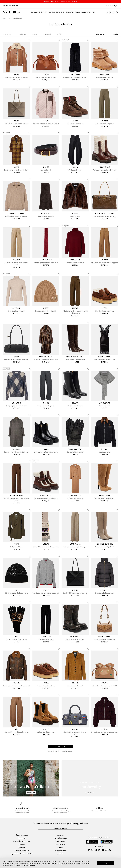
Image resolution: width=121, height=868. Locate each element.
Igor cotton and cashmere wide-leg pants (105, 263)
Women (5, 6)
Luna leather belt (46, 170)
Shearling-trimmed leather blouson (16, 77)
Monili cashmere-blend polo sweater (16, 216)
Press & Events (60, 844)
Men (10, 6)
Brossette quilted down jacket (105, 593)
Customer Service (22, 835)
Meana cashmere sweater (16, 311)
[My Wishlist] (113, 12)
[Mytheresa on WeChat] (110, 850)
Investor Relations (60, 851)
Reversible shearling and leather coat (46, 360)
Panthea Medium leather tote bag (105, 216)
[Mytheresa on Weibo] (106, 850)
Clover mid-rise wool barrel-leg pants (16, 732)
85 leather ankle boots (75, 406)
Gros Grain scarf (105, 406)
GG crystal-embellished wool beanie (16, 593)
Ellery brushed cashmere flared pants (75, 77)
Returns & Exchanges (22, 851)
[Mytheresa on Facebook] (92, 850)
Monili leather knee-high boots (75, 360)
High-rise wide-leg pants (46, 639)
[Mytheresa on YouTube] (103, 850)
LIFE (17, 6)
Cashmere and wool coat (75, 498)
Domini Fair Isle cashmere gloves (16, 639)
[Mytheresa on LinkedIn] (89, 850)
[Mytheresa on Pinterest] (96, 850)
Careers (60, 847)
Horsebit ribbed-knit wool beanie (46, 311)
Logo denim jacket (105, 452)
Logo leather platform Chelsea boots (46, 452)
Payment (22, 844)
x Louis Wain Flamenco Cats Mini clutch (105, 686)
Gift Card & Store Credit (22, 841)
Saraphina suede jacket (75, 686)
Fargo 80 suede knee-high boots (105, 498)
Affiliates (60, 854)
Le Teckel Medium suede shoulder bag (16, 360)
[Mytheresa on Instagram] (99, 850)
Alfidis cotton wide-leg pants (105, 124)
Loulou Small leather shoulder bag (105, 639)
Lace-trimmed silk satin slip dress (105, 360)
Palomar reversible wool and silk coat (16, 452)
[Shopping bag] (117, 12)
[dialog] (60, 863)
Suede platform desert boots (46, 686)
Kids (14, 6)
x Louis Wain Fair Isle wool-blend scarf (46, 547)
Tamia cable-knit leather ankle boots (105, 170)
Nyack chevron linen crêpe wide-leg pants (75, 547)
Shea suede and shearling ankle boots (46, 498)
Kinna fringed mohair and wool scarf (46, 263)
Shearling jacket (75, 216)
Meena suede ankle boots (105, 77)
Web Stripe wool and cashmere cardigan (46, 593)
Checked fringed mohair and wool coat (16, 170)
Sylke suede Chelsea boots (46, 732)
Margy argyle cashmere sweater (16, 406)
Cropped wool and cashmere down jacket (105, 732)
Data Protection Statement (27, 865)
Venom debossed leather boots (75, 639)
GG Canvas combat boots (75, 124)
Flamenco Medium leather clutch (46, 77)
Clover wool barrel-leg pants (46, 406)
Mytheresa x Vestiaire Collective (22, 854)
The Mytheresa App (60, 838)
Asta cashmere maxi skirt (46, 216)
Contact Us (22, 838)
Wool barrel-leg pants (75, 170)
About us (60, 835)
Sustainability (60, 841)
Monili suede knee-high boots (105, 547)
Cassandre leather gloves (75, 452)
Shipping (22, 847)
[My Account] (110, 12)
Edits (10, 18)
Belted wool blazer (16, 547)
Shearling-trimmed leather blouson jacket (16, 686)
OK (106, 863)
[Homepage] (12, 12)
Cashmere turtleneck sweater (75, 263)
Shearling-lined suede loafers (105, 311)
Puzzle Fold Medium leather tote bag (16, 124)
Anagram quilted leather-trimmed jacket (46, 124)
